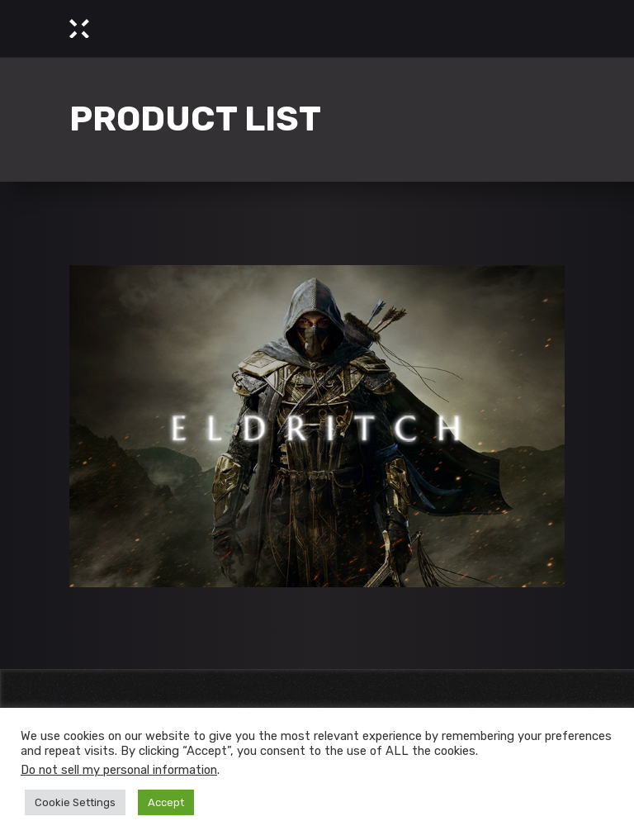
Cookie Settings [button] (75, 802)
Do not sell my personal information (119, 770)
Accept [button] (166, 802)
